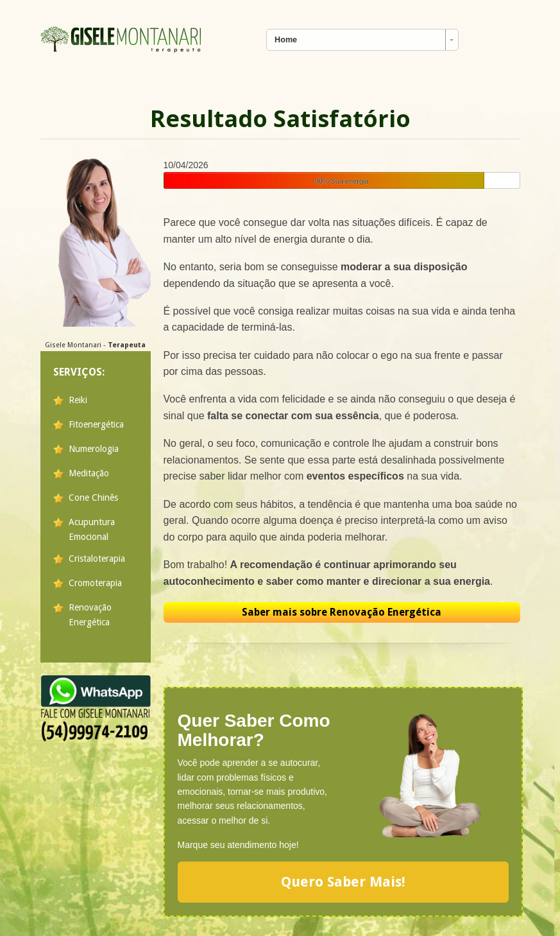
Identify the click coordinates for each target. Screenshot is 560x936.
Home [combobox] (286, 40)
